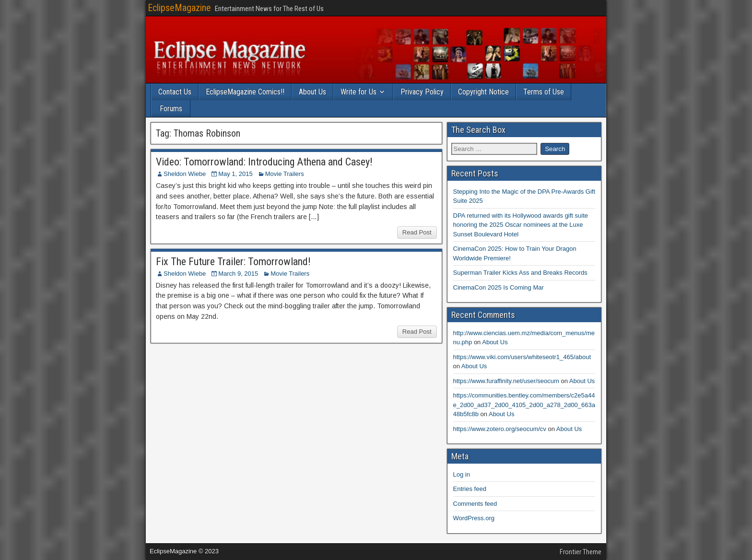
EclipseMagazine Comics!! (245, 92)
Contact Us (175, 92)
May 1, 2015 (235, 174)
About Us (312, 92)
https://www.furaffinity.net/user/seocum (506, 381)
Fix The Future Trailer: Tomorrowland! (233, 262)
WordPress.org (474, 518)
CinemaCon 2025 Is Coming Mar (499, 287)
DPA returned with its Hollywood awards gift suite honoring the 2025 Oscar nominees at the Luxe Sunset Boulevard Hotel (521, 225)
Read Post (417, 232)
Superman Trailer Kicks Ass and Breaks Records (520, 273)
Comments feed (475, 504)
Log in (462, 474)
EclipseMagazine (179, 8)
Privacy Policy (422, 92)
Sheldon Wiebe (185, 174)
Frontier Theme (581, 552)
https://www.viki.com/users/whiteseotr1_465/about (522, 357)
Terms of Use (544, 92)
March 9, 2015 (238, 274)
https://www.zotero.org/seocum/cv (500, 429)
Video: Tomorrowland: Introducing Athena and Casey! (264, 162)
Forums (171, 109)
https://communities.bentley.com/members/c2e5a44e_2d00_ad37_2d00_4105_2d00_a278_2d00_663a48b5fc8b (524, 405)
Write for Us (358, 92)
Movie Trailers (285, 174)
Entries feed (470, 489)
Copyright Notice (483, 92)
